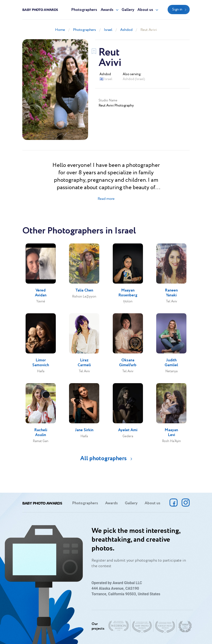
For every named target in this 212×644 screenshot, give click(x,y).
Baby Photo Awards (40, 10)
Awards (107, 10)
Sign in (177, 10)
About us (145, 10)
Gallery (128, 10)
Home (60, 30)
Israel (108, 30)
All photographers (103, 458)
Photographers (84, 10)
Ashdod (126, 30)
